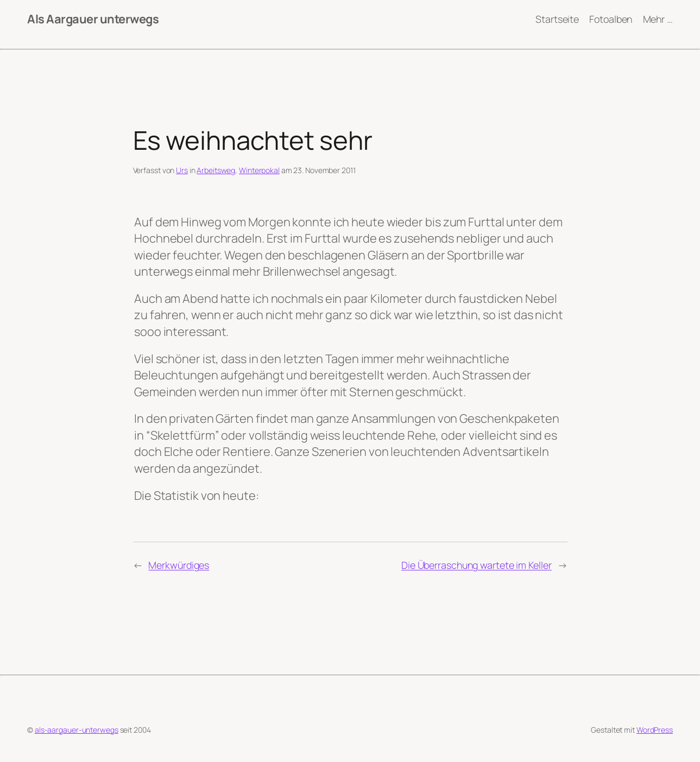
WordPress (655, 730)
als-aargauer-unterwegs (77, 730)
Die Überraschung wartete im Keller (477, 565)
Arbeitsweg (216, 170)
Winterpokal (259, 170)
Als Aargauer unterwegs (93, 19)
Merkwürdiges (179, 565)
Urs (182, 170)
